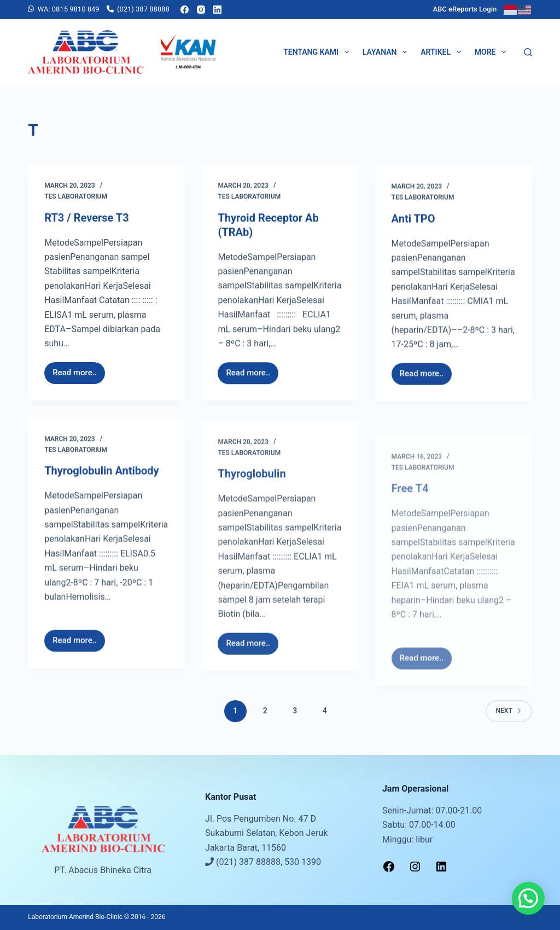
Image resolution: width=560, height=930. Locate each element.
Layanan (387, 52)
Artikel (443, 52)
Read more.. (78, 371)
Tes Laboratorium (76, 197)
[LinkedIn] (217, 10)
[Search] (528, 52)
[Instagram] (201, 10)
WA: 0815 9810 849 (69, 9)
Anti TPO (413, 231)
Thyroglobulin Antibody (101, 481)
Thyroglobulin (252, 522)
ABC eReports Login (465, 9)
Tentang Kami (318, 52)
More (493, 52)
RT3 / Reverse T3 (86, 218)
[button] (528, 898)
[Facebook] (185, 10)
